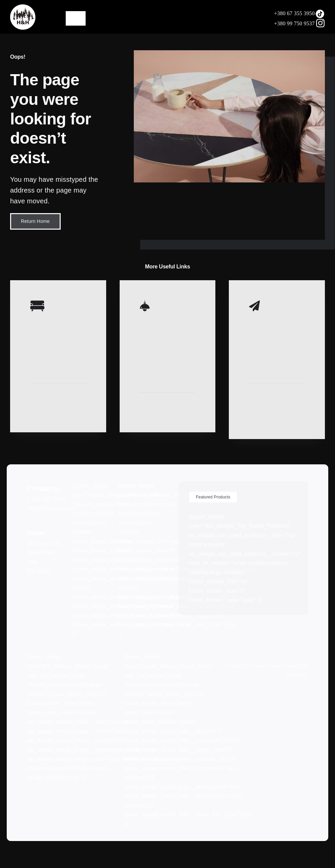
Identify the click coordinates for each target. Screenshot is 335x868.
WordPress (297, 675)
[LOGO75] (23, 7)
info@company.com (51, 508)
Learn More (43, 399)
